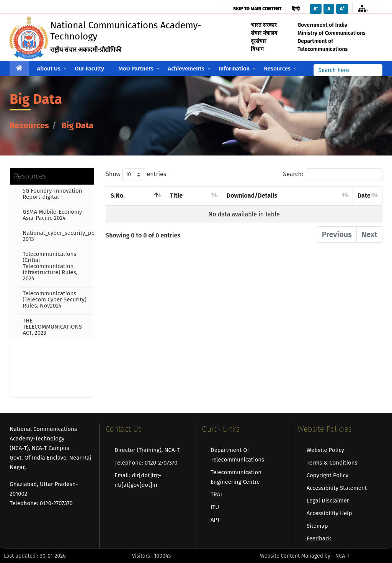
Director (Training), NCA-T (147, 450)
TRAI (216, 494)
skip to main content (257, 9)
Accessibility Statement (337, 488)
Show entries (136, 174)
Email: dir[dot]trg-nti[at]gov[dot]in (138, 480)
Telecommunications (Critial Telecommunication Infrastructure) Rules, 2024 (50, 266)
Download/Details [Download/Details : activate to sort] (252, 196)
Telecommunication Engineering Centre (236, 477)
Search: (333, 174)
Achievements (189, 69)
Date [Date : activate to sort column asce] (364, 196)
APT (215, 520)
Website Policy (325, 450)
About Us (52, 69)
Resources (281, 69)
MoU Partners (139, 69)
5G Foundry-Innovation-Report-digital (53, 194)
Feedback (319, 538)
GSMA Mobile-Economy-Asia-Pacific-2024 (53, 215)
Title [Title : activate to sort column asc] (176, 196)
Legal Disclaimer (328, 501)
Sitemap (317, 526)
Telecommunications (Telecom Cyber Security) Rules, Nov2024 (55, 300)
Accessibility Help (329, 513)
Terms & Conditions (332, 463)
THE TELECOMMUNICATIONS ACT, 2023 (52, 327)
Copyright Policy (327, 475)
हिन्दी (296, 9)
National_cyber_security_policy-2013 (58, 236)
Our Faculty (89, 69)
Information (237, 69)
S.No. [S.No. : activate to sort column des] (118, 196)
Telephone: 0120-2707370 (146, 463)
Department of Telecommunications (237, 455)
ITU (215, 507)
